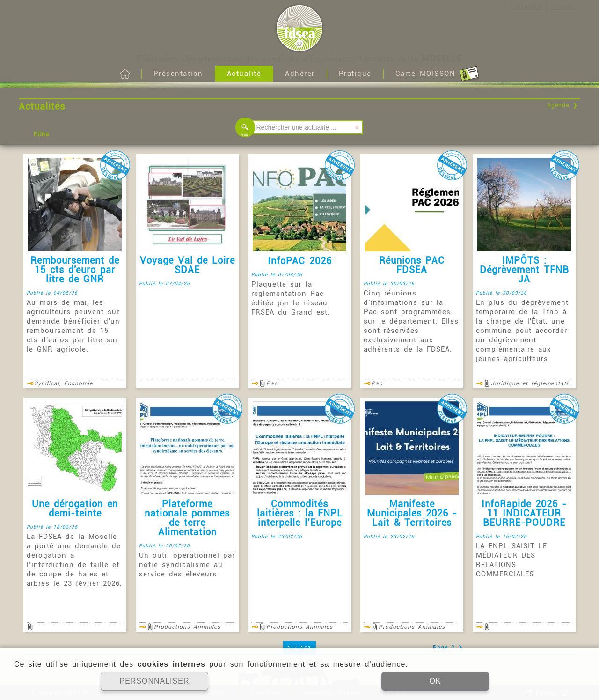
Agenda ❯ (562, 105)
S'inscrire (564, 7)
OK (435, 681)
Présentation (178, 74)
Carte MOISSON (437, 74)
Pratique (355, 74)
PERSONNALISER (154, 681)
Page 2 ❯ (448, 648)
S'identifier (526, 7)
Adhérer (300, 74)
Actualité (244, 74)
